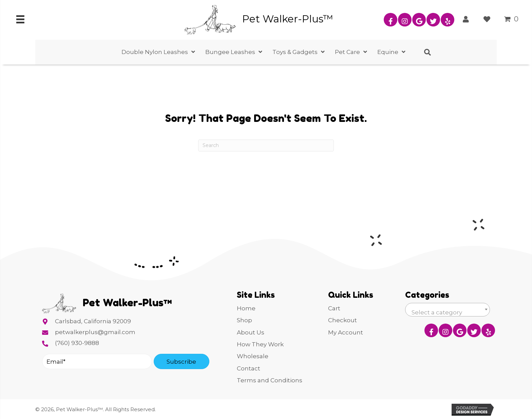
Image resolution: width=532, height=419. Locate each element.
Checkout (343, 320)
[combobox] (448, 310)
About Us (251, 332)
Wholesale (253, 356)
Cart (334, 308)
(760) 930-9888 (77, 343)
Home (246, 308)
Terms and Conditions (270, 380)
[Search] (266, 145)
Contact (249, 368)
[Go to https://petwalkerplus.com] (274, 19)
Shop (244, 320)
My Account (346, 332)
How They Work (260, 344)
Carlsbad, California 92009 (93, 321)
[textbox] (448, 313)
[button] (391, 20)
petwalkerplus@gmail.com (95, 332)
